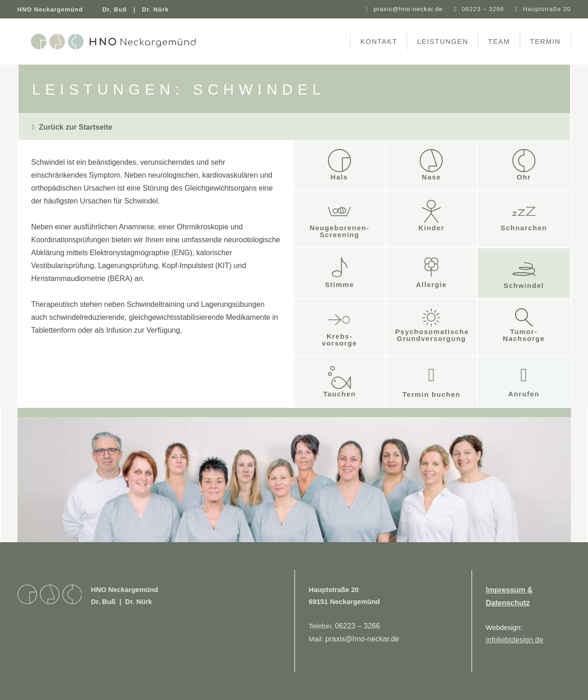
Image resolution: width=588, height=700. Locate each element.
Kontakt (379, 41)
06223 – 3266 (483, 9)
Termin (545, 41)
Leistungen (442, 41)
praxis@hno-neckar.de (408, 9)
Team (499, 41)
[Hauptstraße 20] (516, 9)
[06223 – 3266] (455, 9)
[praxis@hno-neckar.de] (367, 9)
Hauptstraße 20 (547, 9)
